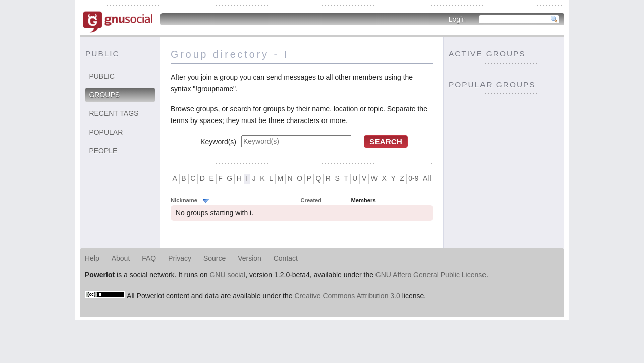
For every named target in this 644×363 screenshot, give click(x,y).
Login (457, 19)
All (427, 178)
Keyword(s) (218, 142)
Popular (106, 132)
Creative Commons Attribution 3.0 (347, 296)
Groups (104, 95)
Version (250, 258)
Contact (286, 258)
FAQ (149, 258)
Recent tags (114, 113)
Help (92, 258)
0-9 (413, 178)
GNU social (227, 275)
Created (311, 200)
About (121, 258)
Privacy (180, 258)
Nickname (184, 200)
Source (214, 258)
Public (102, 76)
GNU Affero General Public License (431, 275)
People (103, 151)
